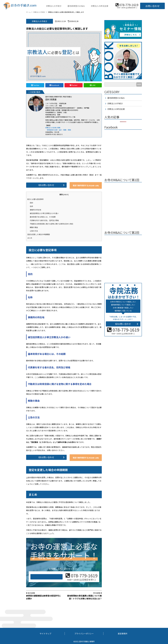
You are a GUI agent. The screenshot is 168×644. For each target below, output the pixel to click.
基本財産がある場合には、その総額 (43, 217)
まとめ (30, 238)
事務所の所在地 (35, 210)
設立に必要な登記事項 (35, 199)
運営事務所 (123, 634)
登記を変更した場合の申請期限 (39, 234)
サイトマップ (45, 634)
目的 (31, 203)
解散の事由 (34, 227)
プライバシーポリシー (84, 634)
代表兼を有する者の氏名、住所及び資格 (44, 220)
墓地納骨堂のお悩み (76, 6)
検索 (139, 84)
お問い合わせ (152, 6)
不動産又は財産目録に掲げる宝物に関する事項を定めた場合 (51, 224)
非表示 (66, 195)
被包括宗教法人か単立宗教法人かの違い (44, 213)
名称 (31, 206)
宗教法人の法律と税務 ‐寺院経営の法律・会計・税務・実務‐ (59, 129)
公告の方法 (34, 231)
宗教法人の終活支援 (100, 6)
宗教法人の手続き (54, 6)
